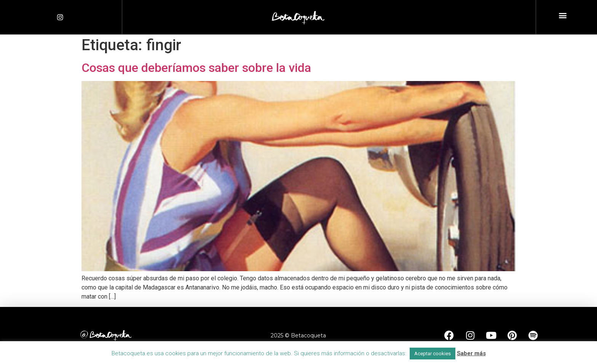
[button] (563, 15)
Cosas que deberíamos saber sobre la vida (196, 68)
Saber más (471, 353)
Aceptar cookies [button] (433, 354)
